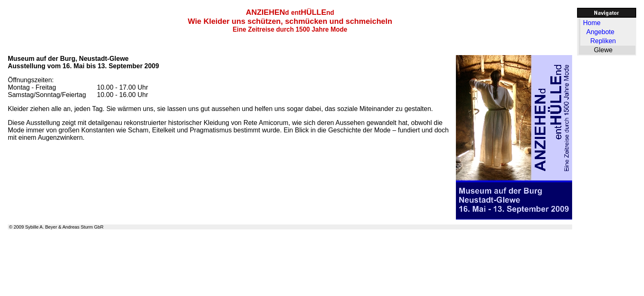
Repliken (603, 41)
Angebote (600, 32)
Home (592, 23)
